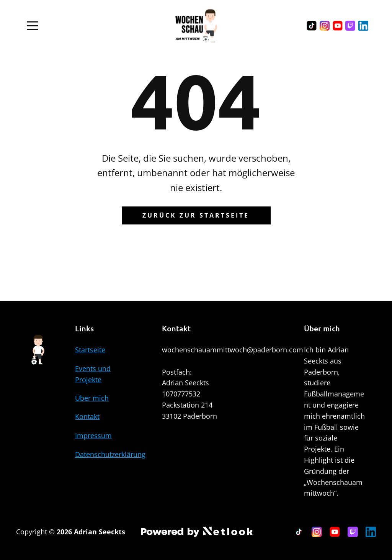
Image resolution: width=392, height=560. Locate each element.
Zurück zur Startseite (196, 215)
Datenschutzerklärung (110, 454)
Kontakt (87, 416)
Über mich (92, 398)
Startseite (90, 350)
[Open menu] (33, 26)
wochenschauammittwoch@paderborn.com (233, 350)
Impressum (93, 436)
